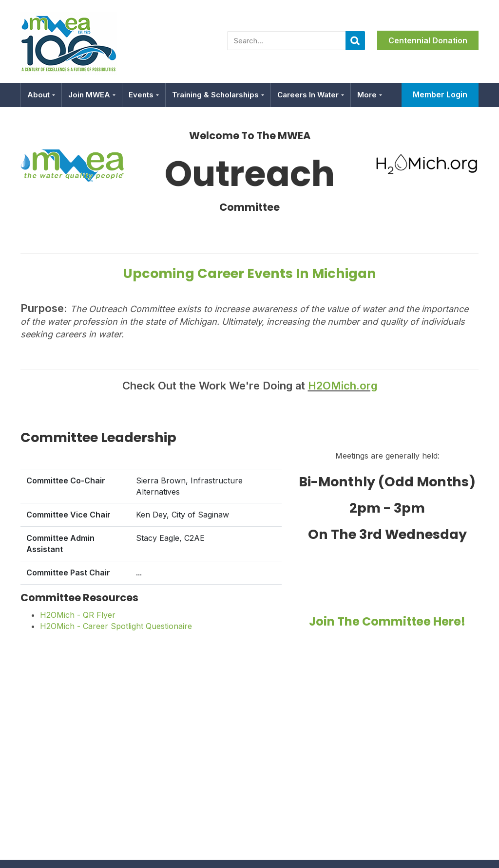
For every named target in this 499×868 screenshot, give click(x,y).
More (370, 95)
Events (144, 95)
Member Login (440, 94)
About (41, 95)
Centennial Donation (428, 40)
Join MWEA (92, 95)
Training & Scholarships (218, 95)
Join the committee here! (387, 621)
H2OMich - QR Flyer (78, 615)
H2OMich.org (343, 386)
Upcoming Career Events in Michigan (249, 273)
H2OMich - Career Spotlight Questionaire (116, 626)
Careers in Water (311, 95)
